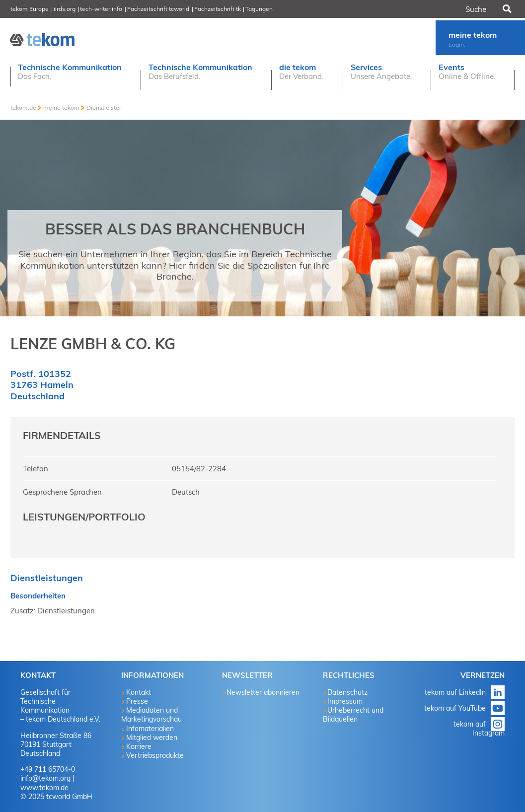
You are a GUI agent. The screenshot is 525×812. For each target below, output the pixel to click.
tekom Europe (30, 9)
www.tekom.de (44, 788)
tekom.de (23, 108)
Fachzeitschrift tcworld (158, 9)
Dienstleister (104, 108)
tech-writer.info (101, 9)
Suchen (506, 9)
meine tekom (61, 108)
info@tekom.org (45, 778)
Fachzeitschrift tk (218, 9)
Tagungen (259, 9)
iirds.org (65, 9)
